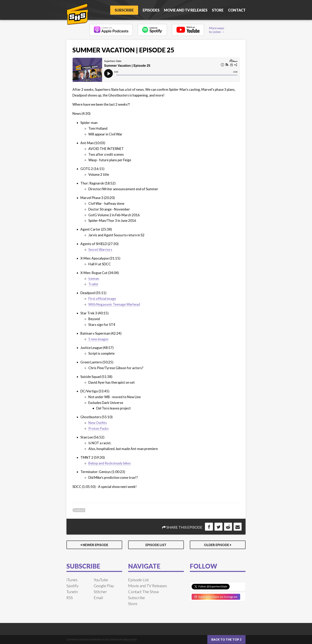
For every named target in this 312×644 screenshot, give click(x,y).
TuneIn (72, 592)
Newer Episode (95, 545)
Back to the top (226, 639)
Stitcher (100, 592)
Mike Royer (130, 640)
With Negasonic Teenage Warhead (114, 304)
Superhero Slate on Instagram (216, 597)
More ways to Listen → (217, 30)
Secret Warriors (100, 250)
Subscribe (124, 10)
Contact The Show (144, 592)
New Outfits (98, 423)
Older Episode (216, 545)
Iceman (94, 279)
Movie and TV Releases (186, 10)
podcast (80, 510)
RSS (70, 598)
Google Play (104, 586)
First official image (102, 299)
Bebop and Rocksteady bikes (110, 463)
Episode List (156, 545)
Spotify (73, 586)
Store (218, 10)
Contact (237, 10)
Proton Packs (98, 428)
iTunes (72, 580)
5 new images (98, 339)
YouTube (101, 580)
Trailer (93, 284)
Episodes (151, 10)
